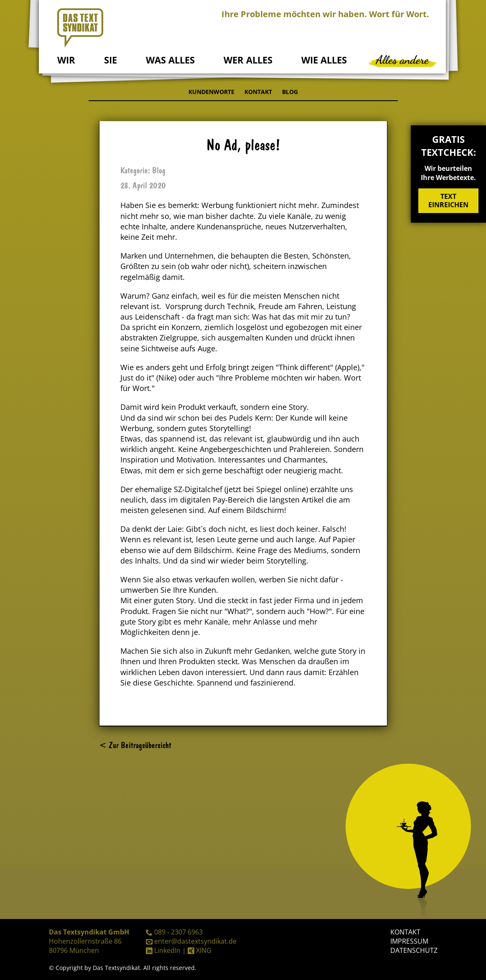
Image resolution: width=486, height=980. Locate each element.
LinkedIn (167, 950)
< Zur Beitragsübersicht (135, 745)
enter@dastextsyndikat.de (195, 941)
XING (204, 950)
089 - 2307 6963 (178, 932)
